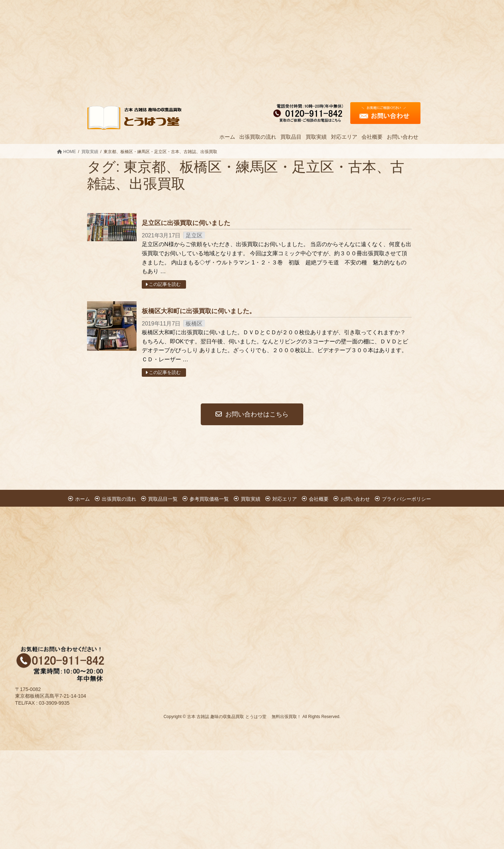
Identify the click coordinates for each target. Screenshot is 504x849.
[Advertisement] (211, 49)
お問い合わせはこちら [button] (252, 414)
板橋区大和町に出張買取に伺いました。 (199, 311)
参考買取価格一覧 (209, 499)
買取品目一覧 (163, 499)
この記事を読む (164, 284)
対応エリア (285, 499)
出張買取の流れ (119, 499)
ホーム (82, 499)
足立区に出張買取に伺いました (186, 223)
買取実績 (251, 499)
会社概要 (319, 499)
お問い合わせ (355, 499)
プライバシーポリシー (406, 499)
